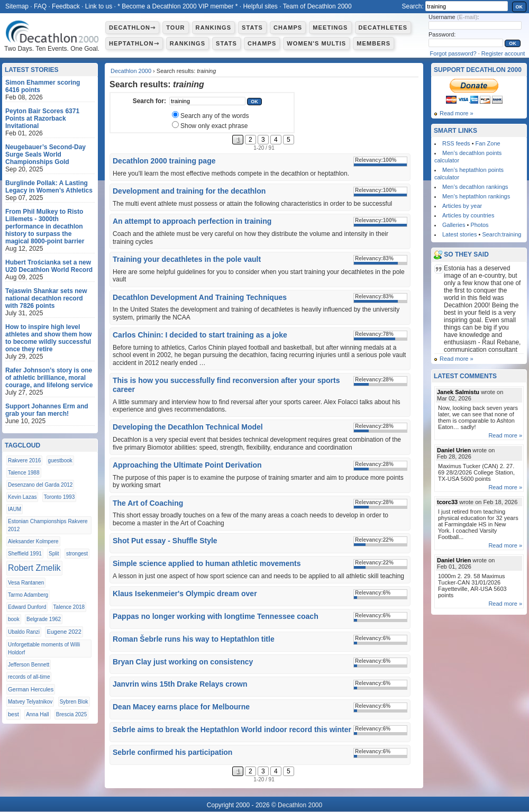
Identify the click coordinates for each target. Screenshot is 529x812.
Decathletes (383, 28)
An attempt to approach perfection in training (192, 221)
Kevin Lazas (22, 497)
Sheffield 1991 (25, 554)
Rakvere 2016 (24, 460)
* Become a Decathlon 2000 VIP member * (177, 6)
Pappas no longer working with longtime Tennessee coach (216, 616)
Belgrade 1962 (44, 619)
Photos (479, 225)
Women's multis (316, 43)
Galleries (454, 225)
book (14, 619)
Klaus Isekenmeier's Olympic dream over (185, 594)
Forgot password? (453, 53)
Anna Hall (37, 714)
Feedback (66, 6)
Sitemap (17, 6)
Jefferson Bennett (29, 665)
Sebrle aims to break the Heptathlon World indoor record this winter (232, 729)
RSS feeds (456, 143)
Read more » (457, 113)
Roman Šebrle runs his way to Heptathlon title (194, 639)
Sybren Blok (74, 702)
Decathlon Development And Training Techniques (200, 297)
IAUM (15, 509)
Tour (175, 28)
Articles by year (462, 206)
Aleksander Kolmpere (33, 541)
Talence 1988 (24, 473)
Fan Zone (488, 143)
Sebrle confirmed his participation (172, 752)
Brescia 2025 (71, 714)
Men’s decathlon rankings (475, 187)
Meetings (330, 28)
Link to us (99, 6)
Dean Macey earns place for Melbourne (181, 707)
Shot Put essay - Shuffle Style (165, 541)
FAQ (40, 6)
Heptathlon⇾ (134, 43)
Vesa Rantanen (26, 583)
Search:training (501, 234)
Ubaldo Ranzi (24, 632)
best (13, 714)
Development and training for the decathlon (189, 191)
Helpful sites (260, 6)
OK (519, 7)
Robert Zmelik (34, 568)
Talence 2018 (69, 607)
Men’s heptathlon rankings (476, 196)
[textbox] (207, 101)
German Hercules (31, 689)
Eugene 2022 (64, 632)
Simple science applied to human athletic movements (207, 563)
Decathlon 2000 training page (164, 161)
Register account (503, 53)
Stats (252, 28)
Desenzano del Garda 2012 (40, 485)
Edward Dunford (27, 607)
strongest (77, 554)
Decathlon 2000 (131, 71)
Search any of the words (215, 116)
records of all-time (29, 677)
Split (54, 554)
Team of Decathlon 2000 (317, 6)
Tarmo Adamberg (28, 595)
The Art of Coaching (148, 503)
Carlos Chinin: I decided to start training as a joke (200, 335)
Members (373, 43)
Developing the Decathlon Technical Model (188, 427)
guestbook (60, 460)
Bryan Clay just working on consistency (183, 662)
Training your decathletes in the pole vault (187, 259)
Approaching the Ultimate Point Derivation (187, 465)
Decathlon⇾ (132, 28)
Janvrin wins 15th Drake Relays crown (180, 684)
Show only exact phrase (214, 126)
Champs (288, 28)
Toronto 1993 (59, 497)
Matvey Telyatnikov (30, 702)
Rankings (213, 28)
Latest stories (459, 234)
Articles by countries (468, 215)
